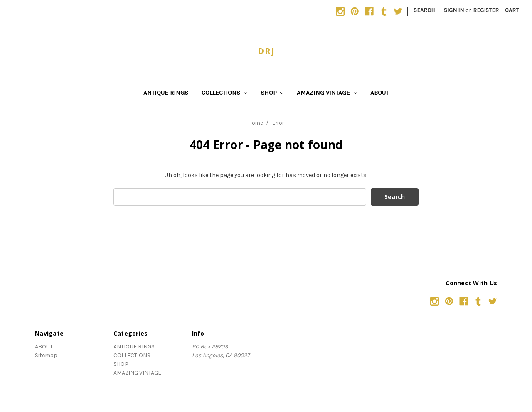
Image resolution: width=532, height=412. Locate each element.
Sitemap (46, 355)
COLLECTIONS (224, 93)
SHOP (272, 93)
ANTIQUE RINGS (166, 93)
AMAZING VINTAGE (327, 93)
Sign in (454, 10)
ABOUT (379, 93)
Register (486, 10)
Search (424, 10)
